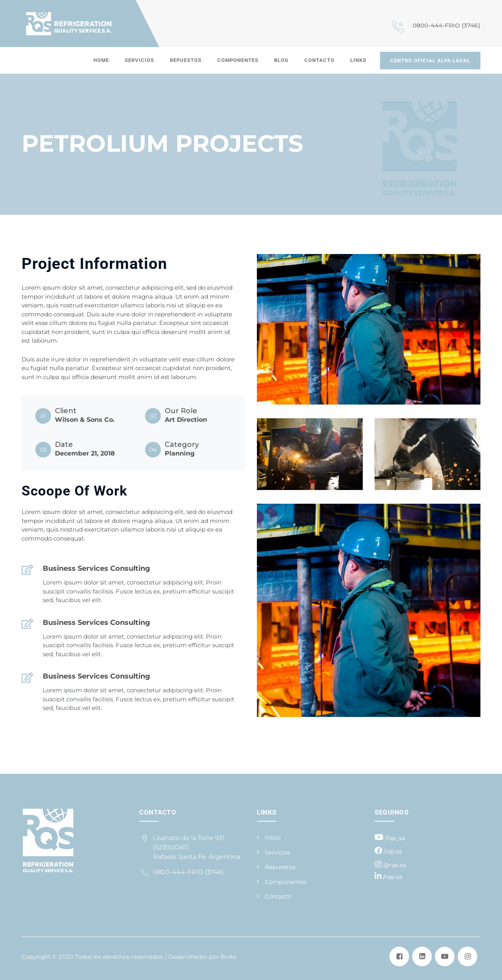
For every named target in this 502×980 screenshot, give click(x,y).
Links (358, 60)
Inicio (273, 838)
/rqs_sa (395, 838)
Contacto (319, 60)
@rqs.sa (395, 865)
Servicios (139, 60)
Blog (281, 60)
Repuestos (186, 60)
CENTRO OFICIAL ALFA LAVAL (430, 61)
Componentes (238, 60)
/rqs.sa (393, 851)
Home (101, 60)
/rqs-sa (393, 877)
